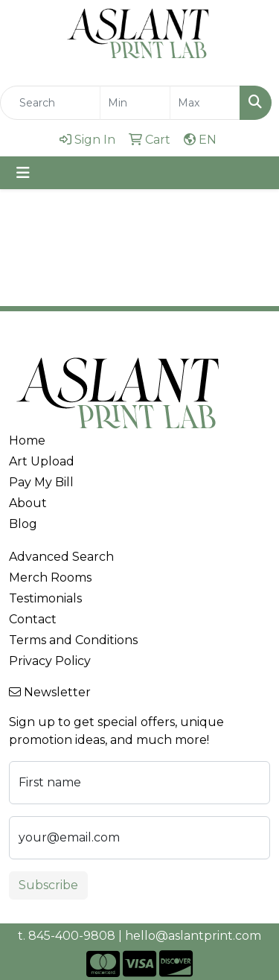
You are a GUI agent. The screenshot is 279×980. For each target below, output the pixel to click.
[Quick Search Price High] (205, 103)
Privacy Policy (50, 661)
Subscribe (48, 885)
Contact (33, 619)
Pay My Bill (41, 482)
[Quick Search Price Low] (135, 103)
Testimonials (45, 598)
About (28, 503)
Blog (23, 524)
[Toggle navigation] (23, 173)
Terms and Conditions (73, 640)
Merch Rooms (50, 577)
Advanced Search (61, 557)
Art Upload (42, 461)
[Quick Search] (50, 103)
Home (27, 440)
